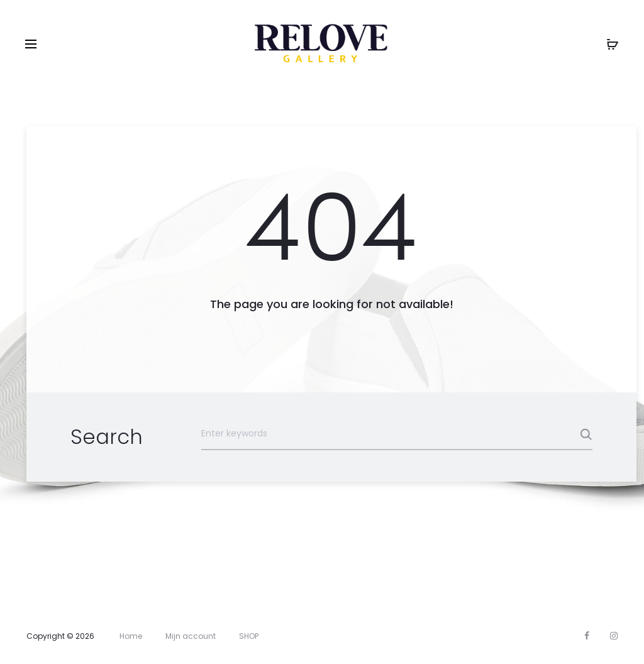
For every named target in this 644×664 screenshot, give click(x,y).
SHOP (249, 636)
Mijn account (191, 636)
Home (131, 636)
